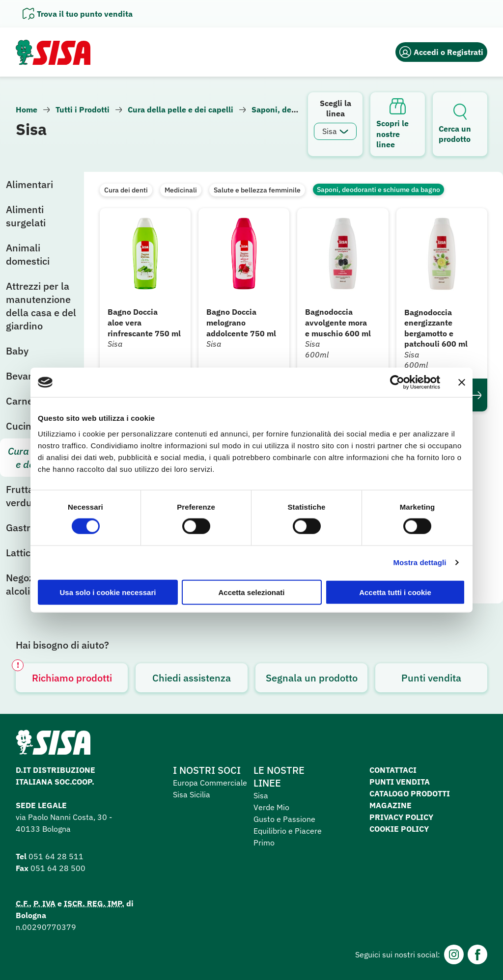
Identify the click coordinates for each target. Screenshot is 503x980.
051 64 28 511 (56, 856)
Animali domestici (28, 254)
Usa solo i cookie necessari (108, 592)
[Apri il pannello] (78, 14)
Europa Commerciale (210, 783)
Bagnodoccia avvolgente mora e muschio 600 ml (338, 322)
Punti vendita (431, 678)
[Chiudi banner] (462, 382)
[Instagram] (454, 954)
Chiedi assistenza (192, 678)
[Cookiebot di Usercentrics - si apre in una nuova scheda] (397, 382)
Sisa (261, 795)
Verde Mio (271, 807)
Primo (264, 843)
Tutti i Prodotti (83, 109)
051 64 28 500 (58, 868)
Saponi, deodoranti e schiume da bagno (378, 190)
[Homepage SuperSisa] (53, 745)
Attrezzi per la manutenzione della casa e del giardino (41, 306)
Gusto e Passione (284, 819)
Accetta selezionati (251, 592)
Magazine (391, 805)
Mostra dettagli (419, 562)
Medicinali (181, 190)
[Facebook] (477, 954)
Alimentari (29, 184)
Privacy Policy (401, 817)
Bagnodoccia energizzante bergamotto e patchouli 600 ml (436, 328)
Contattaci (393, 770)
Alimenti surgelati (26, 216)
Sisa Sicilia (192, 794)
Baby (17, 351)
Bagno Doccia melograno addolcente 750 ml (241, 322)
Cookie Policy (399, 829)
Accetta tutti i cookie (395, 592)
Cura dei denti (126, 190)
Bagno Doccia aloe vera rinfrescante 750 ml (144, 322)
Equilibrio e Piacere (288, 831)
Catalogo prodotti (410, 793)
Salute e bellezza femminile (257, 190)
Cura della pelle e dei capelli (181, 109)
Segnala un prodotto (312, 678)
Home (27, 109)
